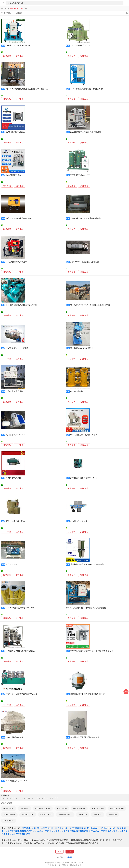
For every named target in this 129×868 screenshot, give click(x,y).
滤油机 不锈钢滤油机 (15, 737)
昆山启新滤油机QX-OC (15, 435)
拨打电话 (20, 56)
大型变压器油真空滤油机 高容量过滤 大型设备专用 (92, 651)
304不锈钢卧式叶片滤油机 (17, 348)
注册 (70, 852)
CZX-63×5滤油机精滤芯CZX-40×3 (20, 608)
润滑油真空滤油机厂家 (59, 831)
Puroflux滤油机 (77, 391)
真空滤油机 (113, 814)
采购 (126, 692)
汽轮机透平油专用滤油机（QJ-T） (85, 478)
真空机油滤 (83, 814)
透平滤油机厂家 (64, 828)
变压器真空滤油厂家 (79, 831)
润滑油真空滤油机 (117, 808)
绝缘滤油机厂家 (79, 828)
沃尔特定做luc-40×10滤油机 (82, 348)
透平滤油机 (98, 814)
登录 (59, 852)
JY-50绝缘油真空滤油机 (80, 46)
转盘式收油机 (12, 564)
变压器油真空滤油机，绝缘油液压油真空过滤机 (86, 608)
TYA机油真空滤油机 (14, 175)
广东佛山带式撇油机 (79, 521)
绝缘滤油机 (24, 808)
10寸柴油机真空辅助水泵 (16, 781)
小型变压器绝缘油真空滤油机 (18, 46)
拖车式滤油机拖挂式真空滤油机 (19, 218)
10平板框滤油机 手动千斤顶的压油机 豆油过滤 (90, 305)
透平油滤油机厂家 (97, 831)
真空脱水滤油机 (28, 814)
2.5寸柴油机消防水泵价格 (17, 262)
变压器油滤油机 (79, 808)
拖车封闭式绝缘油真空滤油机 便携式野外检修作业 (27, 89)
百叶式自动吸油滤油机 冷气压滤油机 (21, 305)
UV (47, 798)
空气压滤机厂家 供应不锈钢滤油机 (85, 737)
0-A (2, 798)
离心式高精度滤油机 (14, 391)
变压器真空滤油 (98, 808)
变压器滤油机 (62, 808)
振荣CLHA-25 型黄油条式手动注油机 (86, 262)
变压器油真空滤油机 (43, 808)
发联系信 (7, 56)
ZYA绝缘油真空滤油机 (15, 132)
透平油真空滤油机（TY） (81, 175)
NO (32, 798)
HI (20, 798)
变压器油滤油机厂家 (23, 831)
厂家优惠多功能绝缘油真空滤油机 (20, 651)
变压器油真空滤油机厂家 (116, 831)
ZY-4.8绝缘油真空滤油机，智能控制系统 (87, 89)
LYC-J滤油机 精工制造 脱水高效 (84, 435)
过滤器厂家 (25, 834)
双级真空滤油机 (9, 814)
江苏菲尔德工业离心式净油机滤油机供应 (87, 694)
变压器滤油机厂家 (95, 828)
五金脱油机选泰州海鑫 (15, 521)
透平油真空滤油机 (65, 814)
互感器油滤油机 (46, 814)
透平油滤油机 (8, 821)
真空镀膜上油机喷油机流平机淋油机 (86, 218)
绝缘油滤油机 (8, 808)
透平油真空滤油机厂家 (47, 828)
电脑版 (69, 857)
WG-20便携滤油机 (13, 478)
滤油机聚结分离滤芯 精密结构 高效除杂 (87, 564)
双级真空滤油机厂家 (11, 834)
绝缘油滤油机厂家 (41, 831)
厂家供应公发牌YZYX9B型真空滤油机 (22, 694)
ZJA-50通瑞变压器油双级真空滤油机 (86, 132)
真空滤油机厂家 (29, 828)
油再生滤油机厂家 (111, 828)
